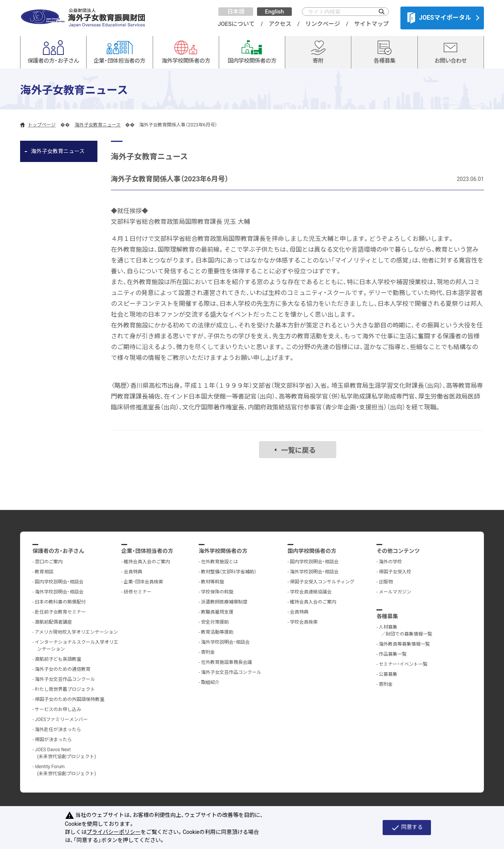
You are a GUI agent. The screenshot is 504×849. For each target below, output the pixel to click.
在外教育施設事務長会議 (226, 662)
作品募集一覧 (393, 654)
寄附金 (208, 652)
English (274, 12)
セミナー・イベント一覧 (403, 664)
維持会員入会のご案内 (147, 562)
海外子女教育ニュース (98, 125)
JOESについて (236, 24)
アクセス (280, 24)
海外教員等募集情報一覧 (404, 644)
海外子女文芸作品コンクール (65, 679)
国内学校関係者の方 (312, 551)
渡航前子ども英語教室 (58, 659)
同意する (407, 828)
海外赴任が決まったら (58, 730)
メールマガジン (395, 592)
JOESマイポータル (439, 18)
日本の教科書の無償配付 (60, 602)
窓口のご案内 (49, 562)
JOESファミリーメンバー (61, 719)
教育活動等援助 (217, 632)
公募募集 (388, 674)
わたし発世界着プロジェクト (65, 689)
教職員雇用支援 (217, 612)
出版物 (386, 582)
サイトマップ (371, 24)
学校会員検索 (304, 622)
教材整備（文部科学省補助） (229, 572)
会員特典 (133, 572)
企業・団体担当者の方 (147, 551)
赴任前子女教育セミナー (60, 612)
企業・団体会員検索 (143, 582)
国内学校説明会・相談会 (59, 582)
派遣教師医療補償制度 (224, 602)
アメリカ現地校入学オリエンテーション (76, 632)
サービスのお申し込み (58, 709)
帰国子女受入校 (395, 572)
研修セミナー (138, 592)
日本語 (236, 12)
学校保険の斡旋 (217, 592)
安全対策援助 (215, 622)
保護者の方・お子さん (58, 551)
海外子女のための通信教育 (63, 669)
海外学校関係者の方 (223, 551)
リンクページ (323, 24)
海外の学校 (390, 562)
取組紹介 (210, 682)
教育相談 (44, 572)
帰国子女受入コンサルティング (322, 582)
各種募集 (387, 616)
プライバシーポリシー (114, 832)
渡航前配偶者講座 (53, 622)
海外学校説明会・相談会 (59, 592)
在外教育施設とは (220, 562)
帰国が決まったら (53, 740)
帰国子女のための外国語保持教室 (70, 699)
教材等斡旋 (213, 582)
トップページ (42, 125)
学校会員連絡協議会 (311, 592)
